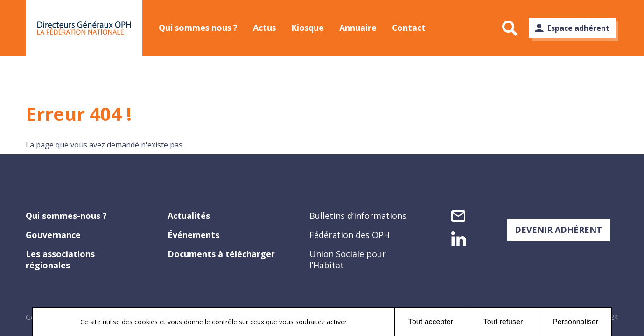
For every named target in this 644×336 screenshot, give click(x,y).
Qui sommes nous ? (199, 28)
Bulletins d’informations (358, 216)
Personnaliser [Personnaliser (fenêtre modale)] (575, 322)
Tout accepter (431, 322)
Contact (417, 28)
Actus (268, 28)
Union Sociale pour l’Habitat (348, 259)
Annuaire (365, 28)
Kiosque (313, 28)
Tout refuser (503, 322)
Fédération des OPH (350, 235)
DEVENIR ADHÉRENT (558, 230)
